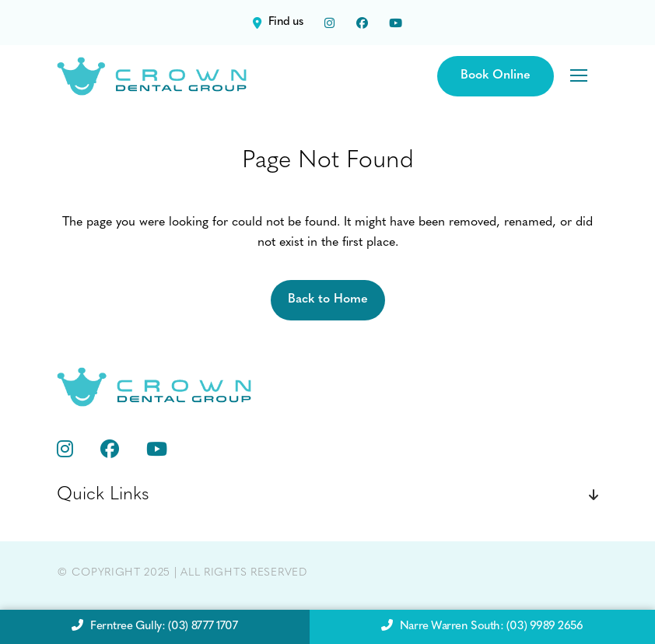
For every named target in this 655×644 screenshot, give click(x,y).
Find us (278, 23)
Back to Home (328, 299)
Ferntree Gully (154, 627)
